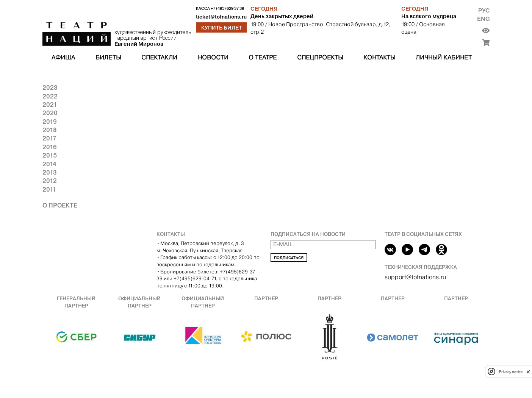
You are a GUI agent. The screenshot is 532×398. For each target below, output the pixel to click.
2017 (49, 138)
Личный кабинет (444, 57)
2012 (50, 181)
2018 (50, 130)
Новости (213, 57)
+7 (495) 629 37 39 (227, 9)
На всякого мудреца (429, 16)
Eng (483, 19)
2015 (50, 155)
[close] (528, 372)
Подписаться (289, 258)
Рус (484, 10)
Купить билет (221, 28)
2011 (49, 189)
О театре (263, 57)
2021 (50, 105)
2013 (50, 172)
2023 (50, 87)
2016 (50, 147)
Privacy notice (511, 372)
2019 (50, 122)
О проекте (60, 205)
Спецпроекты (320, 57)
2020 (50, 113)
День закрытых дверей (282, 16)
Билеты (108, 57)
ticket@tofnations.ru (221, 17)
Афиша (63, 57)
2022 (50, 96)
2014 (49, 164)
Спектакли (159, 57)
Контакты (379, 57)
